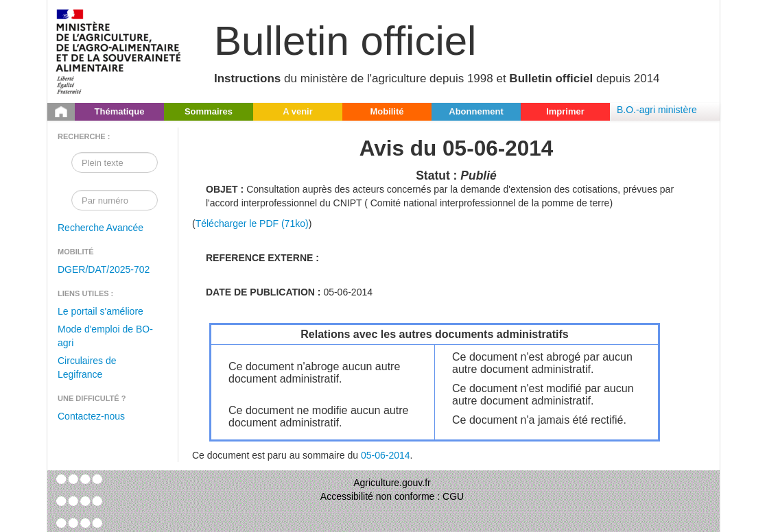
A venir (298, 111)
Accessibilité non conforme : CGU (392, 496)
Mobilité (387, 111)
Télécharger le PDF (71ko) (252, 223)
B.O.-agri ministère (657, 110)
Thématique (120, 111)
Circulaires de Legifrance (87, 367)
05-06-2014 (386, 455)
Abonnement (476, 111)
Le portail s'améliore (101, 311)
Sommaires (209, 111)
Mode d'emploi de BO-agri (105, 336)
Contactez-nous (91, 416)
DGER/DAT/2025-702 (104, 269)
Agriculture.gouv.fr (392, 483)
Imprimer (565, 111)
